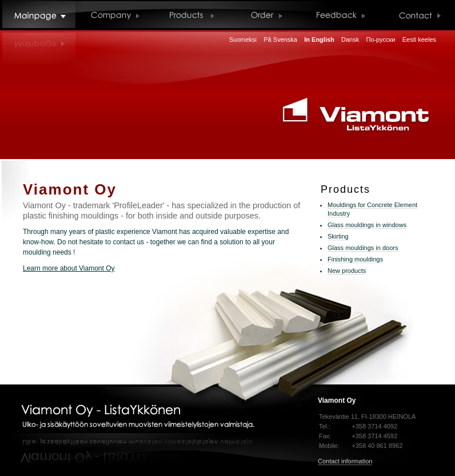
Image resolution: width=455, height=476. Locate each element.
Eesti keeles (419, 39)
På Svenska (280, 39)
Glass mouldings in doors (363, 248)
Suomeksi (243, 39)
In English (319, 39)
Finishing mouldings (355, 259)
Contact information (345, 461)
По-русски (380, 39)
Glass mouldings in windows (367, 225)
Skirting (338, 236)
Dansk (350, 39)
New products (347, 271)
